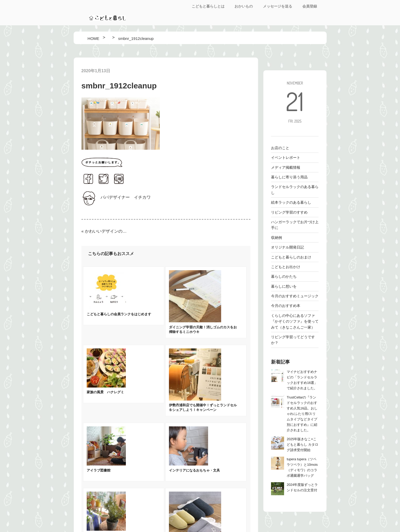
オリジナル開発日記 (287, 247)
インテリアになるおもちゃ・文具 (194, 470)
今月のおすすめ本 (286, 306)
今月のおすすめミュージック (295, 296)
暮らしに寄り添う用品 (289, 177)
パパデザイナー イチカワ (126, 197)
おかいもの (244, 6)
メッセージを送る (278, 6)
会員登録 (310, 6)
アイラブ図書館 (99, 470)
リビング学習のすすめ (289, 212)
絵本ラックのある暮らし (291, 202)
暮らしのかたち (284, 276)
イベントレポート (286, 158)
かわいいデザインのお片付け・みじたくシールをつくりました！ (106, 231)
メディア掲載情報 (286, 167)
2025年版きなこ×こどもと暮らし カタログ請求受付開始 (302, 445)
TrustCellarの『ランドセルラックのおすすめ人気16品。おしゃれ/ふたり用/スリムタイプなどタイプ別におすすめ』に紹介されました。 (302, 414)
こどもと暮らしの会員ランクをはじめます (119, 314)
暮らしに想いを (284, 286)
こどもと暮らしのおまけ (291, 257)
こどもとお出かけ (286, 267)
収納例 (277, 238)
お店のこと (280, 148)
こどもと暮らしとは (208, 6)
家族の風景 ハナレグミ (105, 392)
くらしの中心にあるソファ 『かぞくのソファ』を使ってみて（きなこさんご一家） (295, 321)
